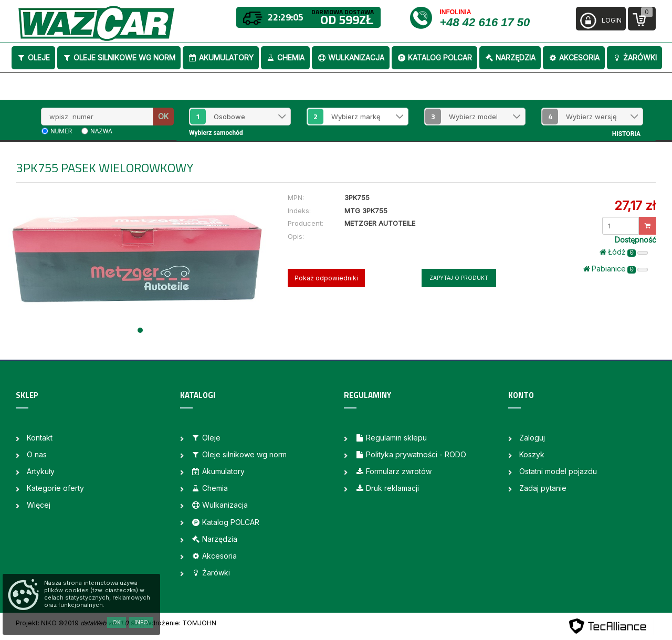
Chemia (285, 57)
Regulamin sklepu (391, 438)
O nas (37, 454)
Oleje (33, 57)
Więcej (39, 505)
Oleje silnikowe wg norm (119, 57)
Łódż (624, 252)
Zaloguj (532, 438)
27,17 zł (635, 206)
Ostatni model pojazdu (558, 471)
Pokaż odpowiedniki (326, 278)
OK (163, 116)
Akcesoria (574, 57)
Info (141, 622)
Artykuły (41, 471)
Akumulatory (221, 57)
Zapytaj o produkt (459, 278)
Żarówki (634, 57)
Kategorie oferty (55, 488)
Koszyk (532, 454)
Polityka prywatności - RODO (411, 454)
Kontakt (40, 438)
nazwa (101, 131)
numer (61, 131)
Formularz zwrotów (393, 471)
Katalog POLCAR (434, 57)
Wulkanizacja (351, 57)
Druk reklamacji (387, 488)
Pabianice (616, 269)
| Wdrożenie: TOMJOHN (179, 623)
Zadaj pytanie (543, 488)
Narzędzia (510, 57)
